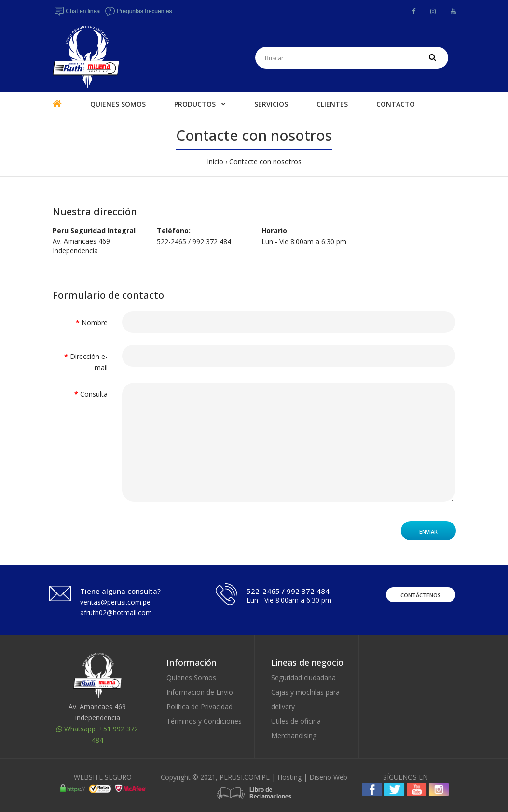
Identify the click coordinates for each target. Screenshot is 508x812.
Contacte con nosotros (265, 161)
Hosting (289, 777)
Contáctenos (421, 595)
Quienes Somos (191, 678)
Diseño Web (328, 777)
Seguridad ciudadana (303, 678)
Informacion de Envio (200, 692)
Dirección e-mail (89, 362)
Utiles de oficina (296, 721)
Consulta (94, 394)
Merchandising (294, 736)
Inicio (215, 161)
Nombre (95, 323)
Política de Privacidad (199, 707)
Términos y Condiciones (204, 721)
